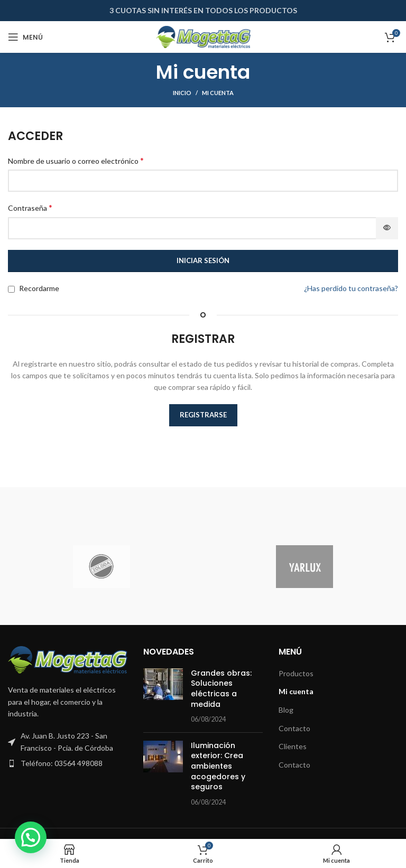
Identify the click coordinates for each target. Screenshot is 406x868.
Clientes (293, 746)
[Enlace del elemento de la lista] (68, 763)
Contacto (294, 728)
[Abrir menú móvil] (25, 37)
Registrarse (203, 415)
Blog (286, 710)
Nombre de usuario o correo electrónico (76, 160)
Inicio (182, 93)
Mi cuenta (296, 691)
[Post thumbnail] (163, 696)
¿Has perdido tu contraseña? (351, 288)
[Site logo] (203, 36)
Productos (296, 673)
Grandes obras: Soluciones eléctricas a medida (221, 689)
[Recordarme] (11, 289)
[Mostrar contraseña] (387, 228)
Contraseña (30, 207)
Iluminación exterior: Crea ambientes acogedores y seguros (218, 766)
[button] (31, 837)
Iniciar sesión (203, 260)
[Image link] (68, 659)
